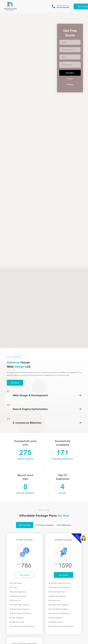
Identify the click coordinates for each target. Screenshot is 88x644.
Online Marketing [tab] (63, 525)
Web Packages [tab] (25, 525)
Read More (15, 383)
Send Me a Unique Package (70, 74)
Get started (25, 575)
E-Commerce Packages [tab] (44, 525)
